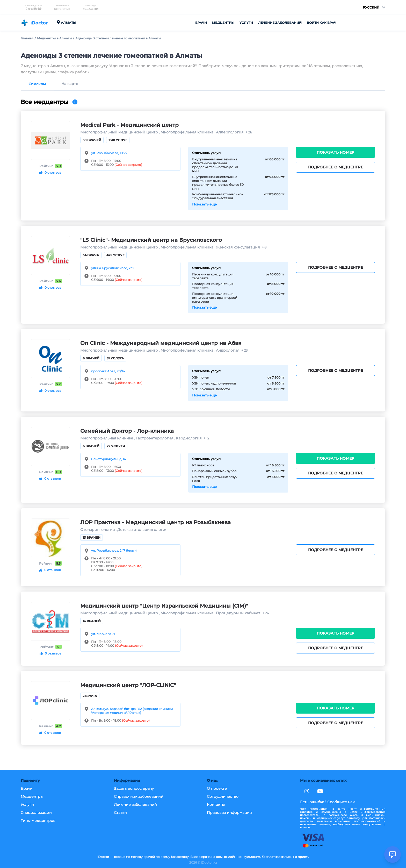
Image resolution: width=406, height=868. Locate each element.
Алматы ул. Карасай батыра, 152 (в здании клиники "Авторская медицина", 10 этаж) (132, 711)
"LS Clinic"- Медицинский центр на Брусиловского (151, 240)
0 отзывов (50, 172)
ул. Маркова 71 (103, 634)
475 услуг (115, 255)
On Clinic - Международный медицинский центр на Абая (161, 343)
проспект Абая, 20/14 (108, 371)
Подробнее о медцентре (336, 167)
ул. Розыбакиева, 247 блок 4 (114, 550)
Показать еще (204, 204)
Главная (27, 38)
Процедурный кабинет (238, 613)
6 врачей (91, 358)
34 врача (91, 255)
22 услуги (116, 446)
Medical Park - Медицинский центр (129, 125)
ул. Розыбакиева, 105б (109, 153)
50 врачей (92, 140)
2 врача (90, 696)
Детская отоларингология (142, 530)
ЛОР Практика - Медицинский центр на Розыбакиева (155, 522)
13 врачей (92, 538)
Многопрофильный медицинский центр (120, 132)
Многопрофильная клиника (187, 132)
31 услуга (115, 358)
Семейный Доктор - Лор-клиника (127, 431)
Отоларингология (98, 530)
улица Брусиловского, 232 (113, 268)
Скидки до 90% (34, 7)
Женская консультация (238, 247)
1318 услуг (118, 140)
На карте (70, 84)
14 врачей (92, 621)
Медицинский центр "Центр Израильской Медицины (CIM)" (164, 606)
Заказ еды (91, 7)
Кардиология (189, 438)
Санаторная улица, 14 (108, 459)
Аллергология (230, 132)
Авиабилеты (62, 7)
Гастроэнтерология (155, 438)
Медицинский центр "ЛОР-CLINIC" (128, 685)
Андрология (228, 350)
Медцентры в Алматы (54, 38)
